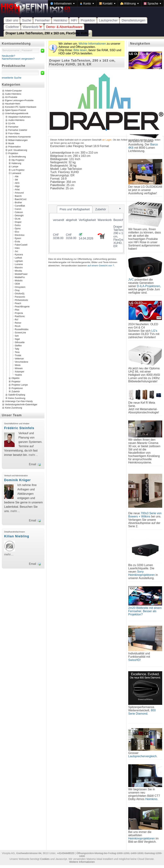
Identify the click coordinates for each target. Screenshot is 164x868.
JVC (131, 280)
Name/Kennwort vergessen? (18, 59)
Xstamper (20, 372)
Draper (18, 222)
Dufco (18, 225)
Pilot (17, 310)
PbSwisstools (21, 300)
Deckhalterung (19, 157)
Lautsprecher (108, 20)
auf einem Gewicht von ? (101, 266)
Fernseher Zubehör (18, 130)
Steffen (18, 346)
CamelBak (20, 206)
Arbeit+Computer (13, 91)
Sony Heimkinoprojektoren (142, 573)
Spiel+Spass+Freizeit (16, 110)
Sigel (17, 339)
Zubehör (16, 392)
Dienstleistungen (133, 20)
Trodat (18, 355)
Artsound (19, 193)
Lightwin (19, 261)
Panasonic (20, 297)
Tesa (17, 352)
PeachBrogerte (22, 307)
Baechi (18, 196)
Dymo (18, 229)
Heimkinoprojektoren (142, 838)
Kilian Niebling (17, 536)
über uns (12, 20)
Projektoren (17, 388)
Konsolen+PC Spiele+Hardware (21, 107)
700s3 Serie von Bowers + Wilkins (145, 515)
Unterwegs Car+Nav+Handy (19, 401)
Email (33, 464)
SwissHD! (134, 660)
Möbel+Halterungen (18, 140)
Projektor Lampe (20, 385)
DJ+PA (12, 123)
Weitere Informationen (82, 862)
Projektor (16, 381)
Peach (18, 303)
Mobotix (19, 281)
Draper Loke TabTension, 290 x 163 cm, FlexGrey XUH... (48, 33)
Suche (27, 20)
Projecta (19, 313)
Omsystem (20, 287)
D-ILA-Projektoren (148, 286)
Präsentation (15, 147)
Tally (17, 349)
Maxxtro (19, 268)
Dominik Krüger (17, 480)
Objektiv (16, 378)
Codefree (12, 27)
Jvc (16, 251)
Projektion (88, 20)
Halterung (16, 163)
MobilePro (20, 277)
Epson (18, 238)
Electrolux (20, 235)
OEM (17, 284)
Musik (11, 143)
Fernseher (42, 20)
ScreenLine (20, 333)
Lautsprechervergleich (142, 756)
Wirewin (19, 368)
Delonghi (19, 216)
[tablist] (86, 229)
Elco (17, 232)
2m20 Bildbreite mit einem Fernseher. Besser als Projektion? (145, 611)
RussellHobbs (22, 329)
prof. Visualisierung (18, 150)
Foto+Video (14, 133)
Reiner (18, 323)
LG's (154, 331)
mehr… (33, 455)
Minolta (18, 271)
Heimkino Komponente (20, 137)
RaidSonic (20, 316)
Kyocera (19, 255)
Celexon (19, 212)
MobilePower (21, 274)
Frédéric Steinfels (19, 428)
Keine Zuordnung (17, 398)
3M (16, 180)
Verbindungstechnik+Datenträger (21, 405)
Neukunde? (8, 56)
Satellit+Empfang (17, 395)
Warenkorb (32, 27)
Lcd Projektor (18, 170)
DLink (18, 219)
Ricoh (18, 326)
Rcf (16, 320)
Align (17, 186)
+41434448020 (66, 853)
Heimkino (60, 20)
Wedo (18, 365)
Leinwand (16, 173)
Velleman (19, 359)
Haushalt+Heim (13, 104)
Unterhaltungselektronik (17, 113)
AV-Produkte (11, 97)
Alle (17, 177)
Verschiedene (21, 362)
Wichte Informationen (92, 44)
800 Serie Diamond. (142, 712)
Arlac (17, 190)
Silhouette (20, 342)
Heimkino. (152, 799)
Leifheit (18, 258)
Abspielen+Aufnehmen (19, 117)
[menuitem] (62, 3)
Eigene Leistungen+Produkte (19, 100)
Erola (17, 242)
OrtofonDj (20, 294)
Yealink (18, 375)
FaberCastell (21, 245)
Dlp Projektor (18, 160)
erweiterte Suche (12, 78)
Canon (18, 209)
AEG (17, 183)
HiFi (74, 20)
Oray (17, 290)
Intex (17, 248)
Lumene (19, 264)
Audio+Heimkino (13, 94)
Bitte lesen (80, 50)
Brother (18, 203)
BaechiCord (21, 199)
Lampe (15, 167)
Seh (17, 336)
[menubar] (106, 3)
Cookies (45, 859)
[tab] (75, 209)
